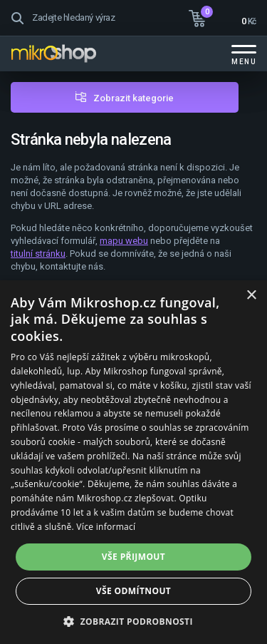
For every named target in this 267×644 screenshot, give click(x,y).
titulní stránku (38, 254)
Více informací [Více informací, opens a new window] (106, 527)
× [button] (251, 296)
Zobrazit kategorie (133, 98)
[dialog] (133, 462)
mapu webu (124, 241)
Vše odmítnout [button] (133, 591)
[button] (133, 621)
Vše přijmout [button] (133, 557)
